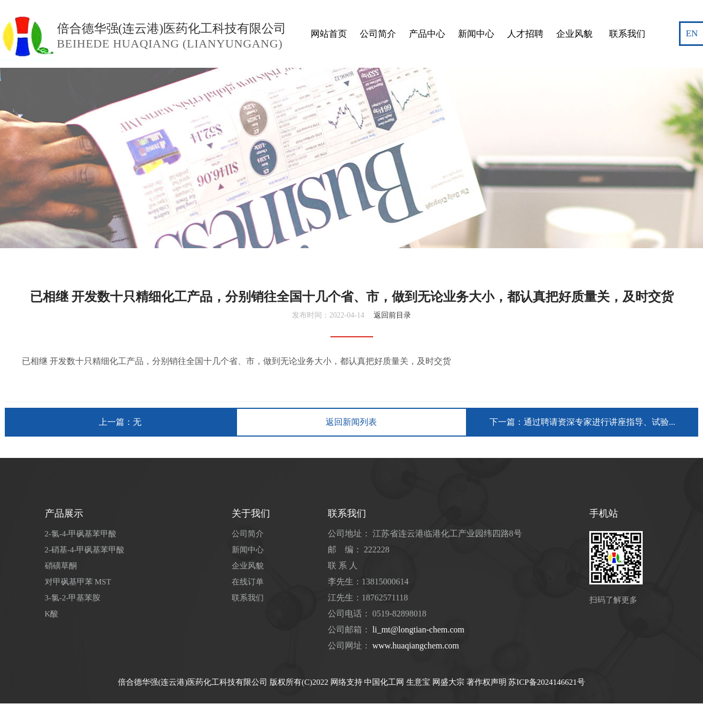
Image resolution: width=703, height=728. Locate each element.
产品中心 (427, 13)
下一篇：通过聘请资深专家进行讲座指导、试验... (582, 422)
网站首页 (329, 13)
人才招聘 (525, 13)
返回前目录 (392, 315)
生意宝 (418, 682)
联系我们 (627, 13)
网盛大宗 (448, 682)
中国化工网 (384, 682)
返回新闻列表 (351, 422)
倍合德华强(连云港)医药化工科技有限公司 (193, 682)
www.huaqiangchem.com (416, 646)
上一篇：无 (120, 422)
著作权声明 (487, 682)
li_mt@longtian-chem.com (418, 630)
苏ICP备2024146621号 (546, 682)
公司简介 (378, 13)
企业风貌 (574, 13)
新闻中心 (476, 13)
